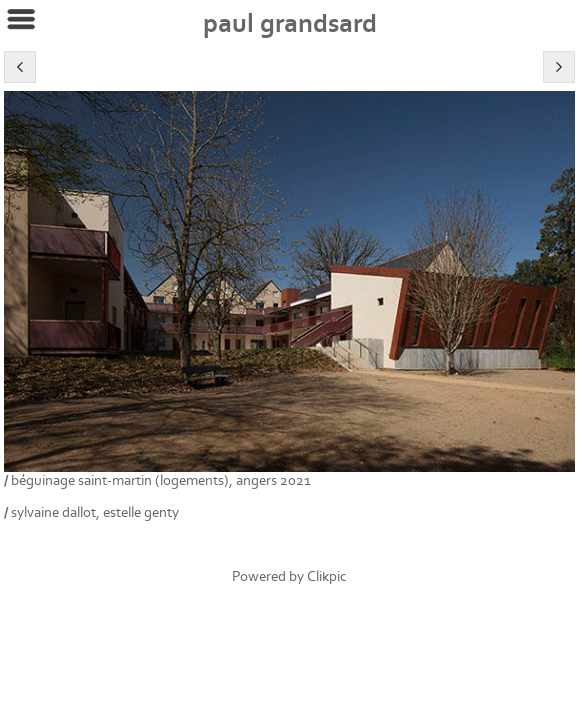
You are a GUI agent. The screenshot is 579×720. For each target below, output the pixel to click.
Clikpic (327, 576)
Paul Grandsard (290, 24)
